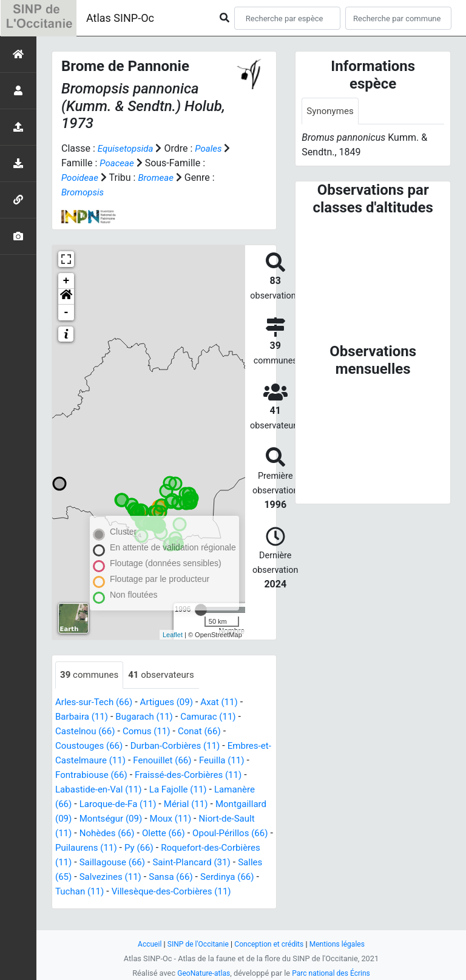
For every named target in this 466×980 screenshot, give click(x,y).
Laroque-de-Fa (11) (121, 804)
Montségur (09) (171, 819)
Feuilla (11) (242, 761)
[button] (66, 297)
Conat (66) (207, 732)
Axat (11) (228, 702)
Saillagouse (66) (223, 863)
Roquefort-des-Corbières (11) (118, 863)
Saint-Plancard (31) (96, 877)
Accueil (144, 944)
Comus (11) (152, 732)
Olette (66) (231, 833)
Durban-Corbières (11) (182, 746)
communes (91, 675)
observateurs (167, 675)
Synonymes (331, 111)
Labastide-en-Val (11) (101, 790)
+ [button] (66, 281)
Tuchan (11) (200, 892)
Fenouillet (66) (180, 761)
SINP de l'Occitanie (194, 944)
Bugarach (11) (149, 717)
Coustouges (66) (91, 746)
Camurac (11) (217, 717)
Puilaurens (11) (176, 848)
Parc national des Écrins (333, 973)
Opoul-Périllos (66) (95, 848)
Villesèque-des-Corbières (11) (119, 906)
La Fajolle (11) (185, 790)
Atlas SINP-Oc (120, 18)
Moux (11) (233, 819)
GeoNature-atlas (201, 973)
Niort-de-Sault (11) (95, 833)
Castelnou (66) (87, 732)
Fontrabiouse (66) (93, 775)
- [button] (66, 313)
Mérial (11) (193, 804)
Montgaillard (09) (93, 819)
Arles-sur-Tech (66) (96, 702)
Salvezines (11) (232, 877)
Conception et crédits (270, 944)
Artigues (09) (173, 702)
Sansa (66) (79, 892)
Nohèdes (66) (171, 833)
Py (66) (231, 848)
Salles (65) (169, 877)
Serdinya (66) (138, 892)
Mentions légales (342, 944)
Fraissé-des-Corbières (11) (196, 775)
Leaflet (173, 635)
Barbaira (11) (83, 717)
